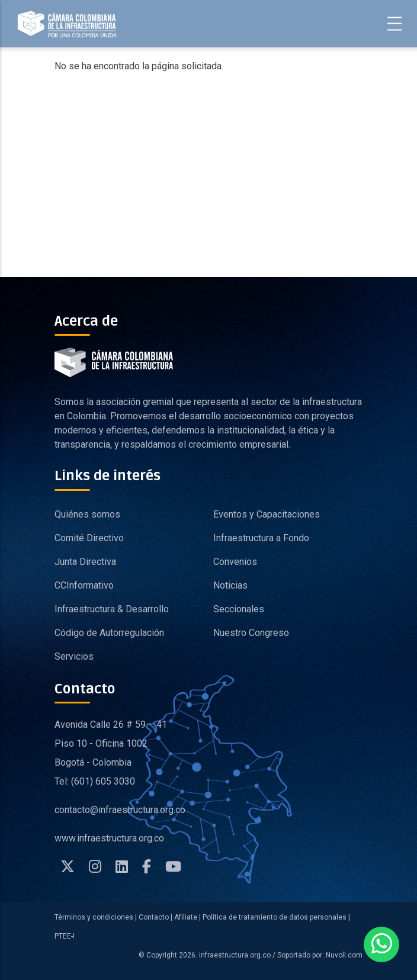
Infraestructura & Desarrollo (112, 609)
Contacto (154, 917)
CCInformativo (84, 585)
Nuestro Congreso (251, 633)
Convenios (235, 562)
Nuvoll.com (343, 955)
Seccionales (239, 609)
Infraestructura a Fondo (261, 538)
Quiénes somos (87, 514)
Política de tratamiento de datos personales (275, 917)
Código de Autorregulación (109, 633)
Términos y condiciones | (96, 917)
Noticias (230, 585)
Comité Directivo (89, 538)
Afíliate (185, 917)
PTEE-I (65, 936)
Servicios (74, 656)
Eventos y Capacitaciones (267, 514)
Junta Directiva (85, 562)
